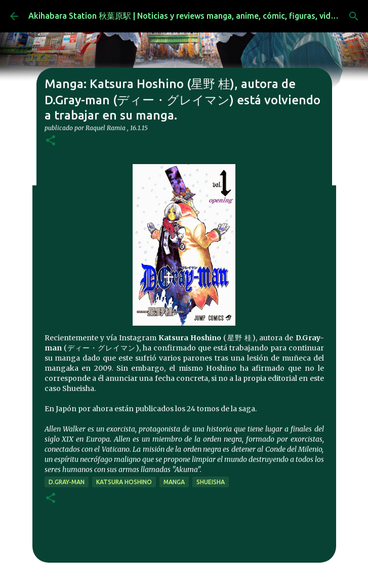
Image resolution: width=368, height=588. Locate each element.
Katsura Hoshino (124, 482)
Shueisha (211, 482)
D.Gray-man (67, 482)
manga (174, 482)
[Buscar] (354, 16)
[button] (51, 141)
